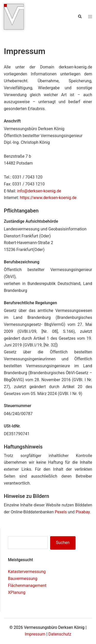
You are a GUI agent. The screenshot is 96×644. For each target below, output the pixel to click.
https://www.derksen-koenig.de (48, 198)
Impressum (35, 634)
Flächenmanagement (27, 585)
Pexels (61, 512)
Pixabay (83, 512)
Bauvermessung (23, 579)
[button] (80, 17)
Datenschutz (60, 634)
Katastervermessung (27, 572)
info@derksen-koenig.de (39, 191)
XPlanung (17, 592)
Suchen (63, 543)
